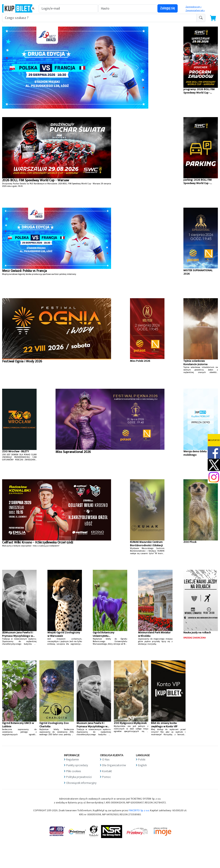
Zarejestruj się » (194, 7)
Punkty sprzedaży (77, 765)
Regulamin (73, 759)
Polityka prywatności (79, 777)
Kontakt (107, 771)
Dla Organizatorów (114, 765)
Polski (142, 759)
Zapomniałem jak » (195, 10)
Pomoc (106, 777)
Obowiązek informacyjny (81, 783)
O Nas (106, 759)
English (142, 765)
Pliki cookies (74, 771)
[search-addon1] (99, 18)
